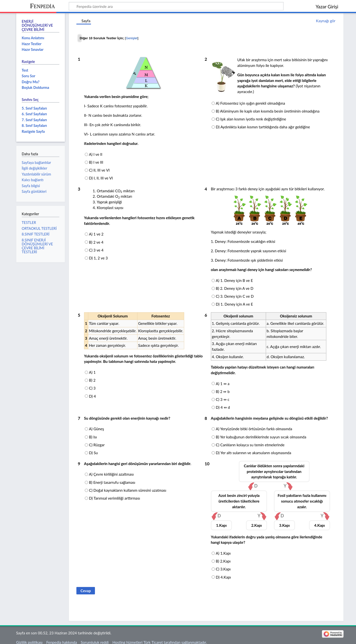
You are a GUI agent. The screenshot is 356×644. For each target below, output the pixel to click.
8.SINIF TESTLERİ (36, 234)
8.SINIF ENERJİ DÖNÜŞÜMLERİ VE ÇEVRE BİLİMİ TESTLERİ (37, 246)
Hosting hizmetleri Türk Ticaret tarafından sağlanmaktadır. (160, 637)
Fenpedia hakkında (62, 637)
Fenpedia (42, 6)
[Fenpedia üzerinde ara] (176, 6)
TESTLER (29, 223)
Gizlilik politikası (29, 637)
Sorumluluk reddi (95, 637)
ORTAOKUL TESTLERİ (39, 228)
